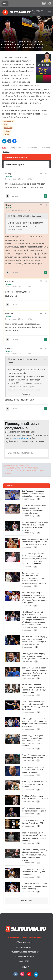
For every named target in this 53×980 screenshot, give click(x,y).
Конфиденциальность (24, 957)
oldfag (8, 173)
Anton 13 (10, 281)
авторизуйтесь (21, 438)
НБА (4, 148)
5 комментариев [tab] (15, 165)
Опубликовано (18, 179)
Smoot (8, 348)
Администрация (24, 947)
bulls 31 (9, 314)
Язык (26, 967)
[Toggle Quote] (9, 216)
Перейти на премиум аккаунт (24, 937)
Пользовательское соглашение (24, 952)
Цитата (15, 196)
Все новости (26, 901)
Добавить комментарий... (20, 453)
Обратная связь (24, 942)
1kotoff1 (9, 205)
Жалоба (6, 152)
